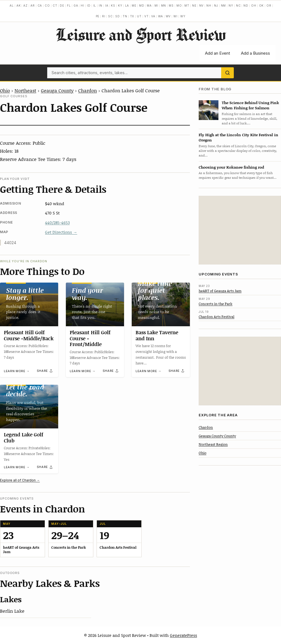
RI (104, 16)
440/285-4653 (57, 222)
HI (82, 5)
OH (254, 5)
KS (113, 5)
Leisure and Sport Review (141, 34)
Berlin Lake (12, 611)
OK (262, 5)
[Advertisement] (240, 230)
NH (209, 5)
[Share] (45, 371)
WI (175, 16)
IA (107, 5)
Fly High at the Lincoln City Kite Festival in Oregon (238, 137)
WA (161, 16)
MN (164, 5)
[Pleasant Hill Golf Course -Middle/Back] (29, 304)
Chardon (88, 90)
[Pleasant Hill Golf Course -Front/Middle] (95, 304)
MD (142, 5)
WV (168, 16)
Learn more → (17, 371)
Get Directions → (61, 232)
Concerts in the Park (216, 304)
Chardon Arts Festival (217, 317)
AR (33, 5)
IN (101, 5)
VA (153, 16)
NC (238, 5)
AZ (26, 5)
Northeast (25, 90)
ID (89, 5)
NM (224, 5)
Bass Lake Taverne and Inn (157, 335)
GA (76, 5)
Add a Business (255, 53)
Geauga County (57, 90)
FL (69, 5)
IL (95, 5)
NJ (216, 5)
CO (47, 5)
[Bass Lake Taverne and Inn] (161, 304)
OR (269, 5)
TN (125, 16)
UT (139, 16)
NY (231, 5)
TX (132, 16)
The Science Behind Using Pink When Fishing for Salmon (250, 105)
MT (187, 5)
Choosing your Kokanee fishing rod (231, 167)
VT (147, 16)
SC (110, 16)
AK (19, 5)
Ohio (5, 90)
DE (62, 5)
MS (171, 5)
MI (156, 5)
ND (246, 5)
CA (40, 5)
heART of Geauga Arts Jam (220, 291)
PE (98, 16)
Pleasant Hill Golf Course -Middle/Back (29, 335)
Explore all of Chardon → (20, 480)
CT (55, 5)
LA (127, 5)
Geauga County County (217, 436)
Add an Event (217, 53)
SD (118, 16)
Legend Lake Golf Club (24, 437)
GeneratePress (183, 635)
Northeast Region (213, 444)
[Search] (227, 73)
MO (179, 5)
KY (120, 5)
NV (202, 5)
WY (183, 16)
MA (149, 5)
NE (194, 5)
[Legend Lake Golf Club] (29, 407)
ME (134, 5)
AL (12, 5)
